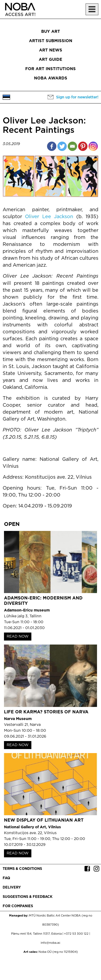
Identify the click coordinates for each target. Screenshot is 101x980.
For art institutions (50, 69)
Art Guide (50, 60)
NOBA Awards (51, 78)
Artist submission (51, 41)
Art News (51, 50)
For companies (18, 906)
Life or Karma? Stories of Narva (46, 712)
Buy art (51, 32)
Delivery (12, 888)
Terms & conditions (22, 869)
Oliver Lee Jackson (49, 217)
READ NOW (18, 637)
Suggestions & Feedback (28, 897)
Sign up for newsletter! (77, 97)
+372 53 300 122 (76, 934)
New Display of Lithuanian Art (44, 820)
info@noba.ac (50, 943)
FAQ (6, 878)
